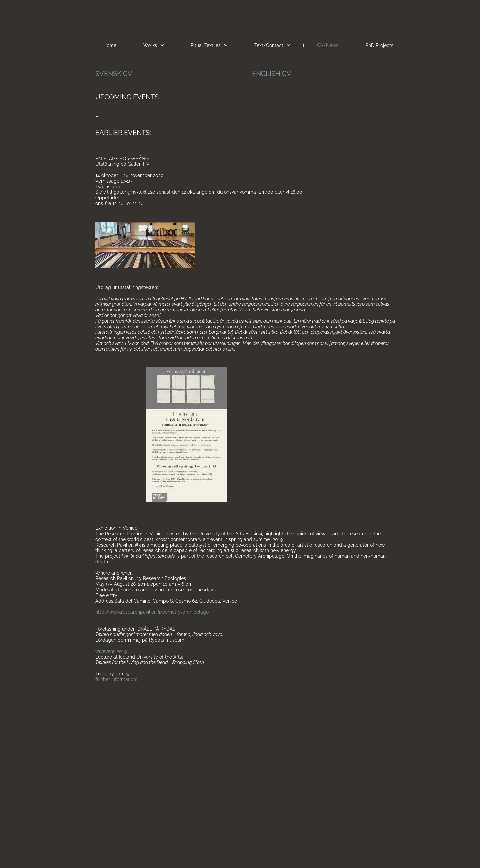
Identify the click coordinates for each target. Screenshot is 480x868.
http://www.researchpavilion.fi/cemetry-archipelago (152, 612)
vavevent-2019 (111, 651)
